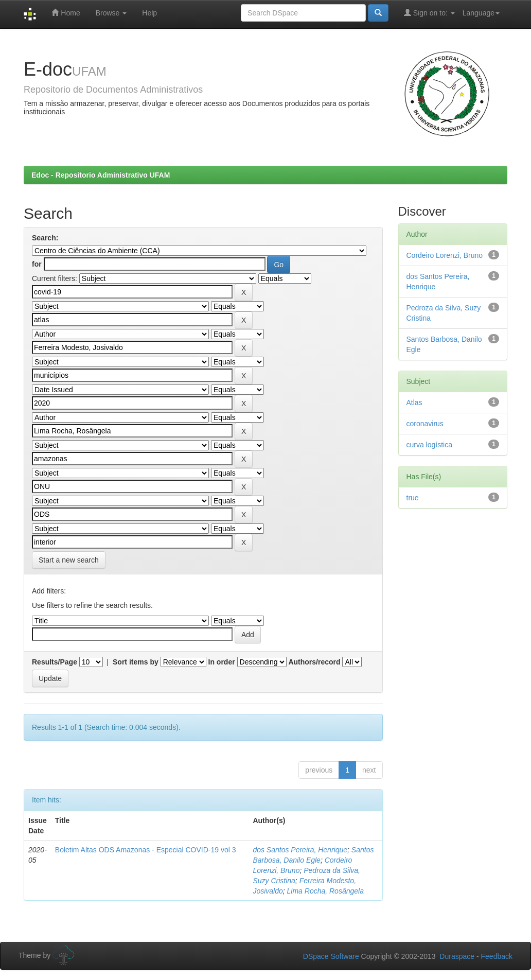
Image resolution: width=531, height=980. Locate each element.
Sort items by (136, 662)
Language (481, 13)
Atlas (414, 402)
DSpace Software (331, 956)
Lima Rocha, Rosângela (325, 891)
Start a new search (69, 560)
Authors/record (314, 662)
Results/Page (55, 662)
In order (222, 662)
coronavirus (425, 424)
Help (149, 13)
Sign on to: (429, 13)
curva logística (429, 445)
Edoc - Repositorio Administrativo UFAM (101, 175)
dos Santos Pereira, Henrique (300, 850)
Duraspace (457, 956)
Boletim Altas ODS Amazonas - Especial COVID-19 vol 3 (146, 850)
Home (66, 13)
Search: (45, 238)
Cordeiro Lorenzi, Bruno (445, 255)
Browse (111, 13)
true (413, 498)
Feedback (497, 956)
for (37, 264)
